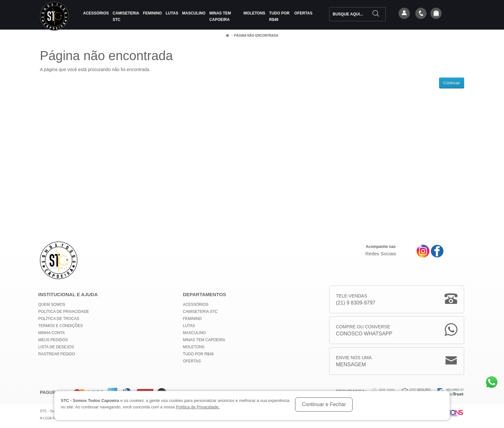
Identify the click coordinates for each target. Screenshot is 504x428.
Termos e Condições (61, 326)
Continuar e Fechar (324, 404)
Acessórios (96, 13)
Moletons (255, 13)
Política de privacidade (64, 312)
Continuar (452, 83)
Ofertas (303, 13)
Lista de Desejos (56, 347)
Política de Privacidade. (198, 407)
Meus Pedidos (53, 340)
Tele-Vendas (356, 300)
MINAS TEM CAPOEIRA (220, 16)
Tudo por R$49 (279, 16)
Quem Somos (52, 305)
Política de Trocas (59, 319)
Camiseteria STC (126, 16)
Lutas (172, 13)
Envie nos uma (354, 362)
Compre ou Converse (364, 331)
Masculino (194, 13)
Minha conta (51, 333)
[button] (436, 14)
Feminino (153, 13)
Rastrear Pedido (57, 354)
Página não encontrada (256, 36)
